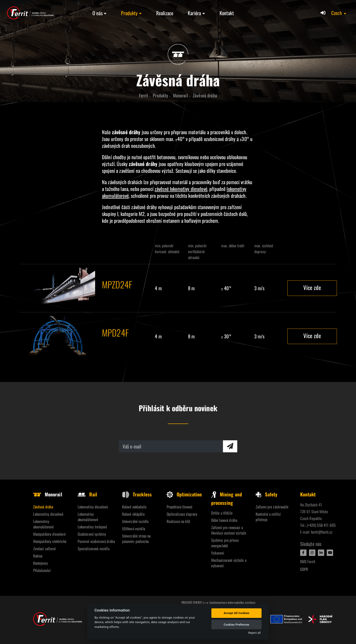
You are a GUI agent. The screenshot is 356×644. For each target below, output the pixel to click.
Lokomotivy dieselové (48, 514)
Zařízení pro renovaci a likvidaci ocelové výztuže (229, 530)
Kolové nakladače (134, 507)
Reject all (255, 633)
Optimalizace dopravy (182, 514)
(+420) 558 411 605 (321, 525)
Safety (267, 494)
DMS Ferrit (308, 561)
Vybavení (218, 553)
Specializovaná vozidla (94, 549)
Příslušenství (42, 570)
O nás (98, 13)
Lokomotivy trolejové (92, 527)
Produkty (129, 13)
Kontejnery (41, 563)
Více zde (312, 287)
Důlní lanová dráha (224, 520)
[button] (339, 13)
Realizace (165, 13)
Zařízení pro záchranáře (272, 507)
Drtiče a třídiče (222, 513)
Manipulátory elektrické (50, 541)
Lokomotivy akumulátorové (43, 524)
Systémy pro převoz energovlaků (225, 543)
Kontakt (227, 13)
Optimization (184, 494)
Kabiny (38, 556)
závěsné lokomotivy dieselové (181, 189)
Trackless (137, 494)
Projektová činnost (180, 507)
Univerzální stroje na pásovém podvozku (136, 539)
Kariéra (194, 13)
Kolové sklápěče (133, 514)
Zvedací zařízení (44, 549)
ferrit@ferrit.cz (322, 532)
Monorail (48, 494)
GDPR (304, 569)
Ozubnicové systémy (92, 534)
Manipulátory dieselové (49, 534)
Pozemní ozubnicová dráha (96, 541)
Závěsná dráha (43, 507)
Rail (88, 494)
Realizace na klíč (178, 521)
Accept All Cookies (236, 613)
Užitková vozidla (134, 529)
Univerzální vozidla (135, 521)
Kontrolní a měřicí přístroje (268, 517)
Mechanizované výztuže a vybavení (229, 563)
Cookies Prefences (236, 625)
